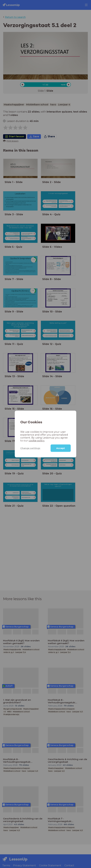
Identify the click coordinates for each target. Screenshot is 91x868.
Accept (61, 448)
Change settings (30, 448)
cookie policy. (37, 441)
